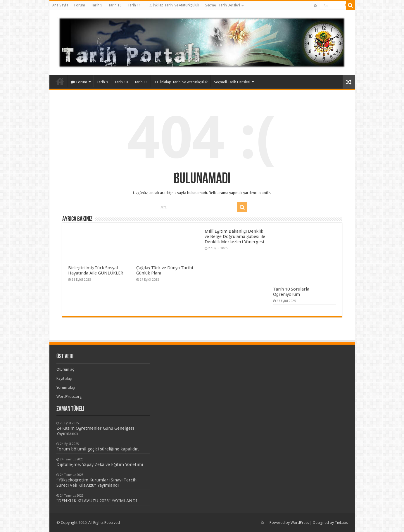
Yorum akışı (66, 387)
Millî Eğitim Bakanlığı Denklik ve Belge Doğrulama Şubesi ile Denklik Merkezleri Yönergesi (235, 236)
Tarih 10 (115, 5)
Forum (80, 5)
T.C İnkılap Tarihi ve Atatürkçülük (173, 5)
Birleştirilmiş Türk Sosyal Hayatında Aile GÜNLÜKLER (96, 270)
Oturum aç (65, 369)
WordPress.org (69, 397)
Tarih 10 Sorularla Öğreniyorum (291, 292)
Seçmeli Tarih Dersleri (223, 5)
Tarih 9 (97, 5)
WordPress (300, 522)
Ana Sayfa (60, 5)
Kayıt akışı (64, 378)
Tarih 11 (134, 5)
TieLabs (341, 522)
